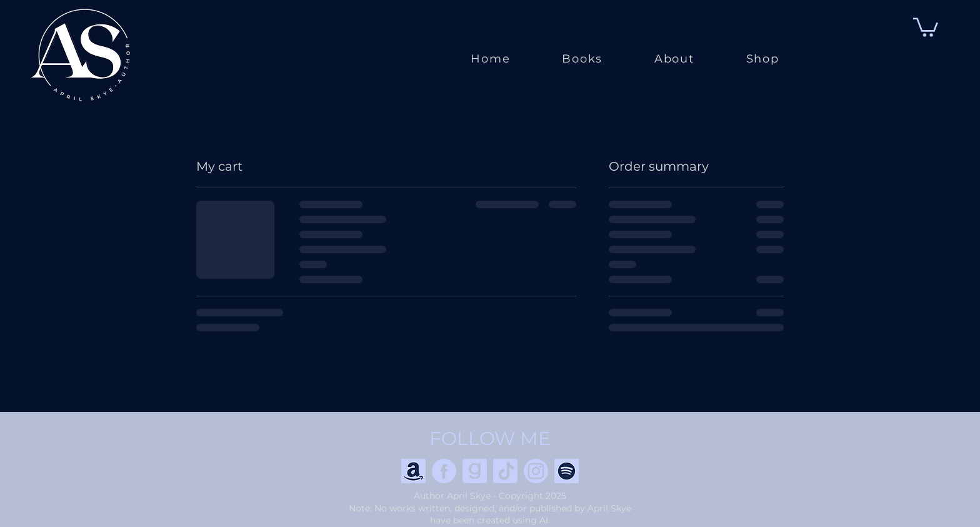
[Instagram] (536, 471)
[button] (926, 26)
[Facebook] (444, 471)
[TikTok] (505, 471)
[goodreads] (475, 471)
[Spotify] (567, 471)
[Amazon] (413, 471)
